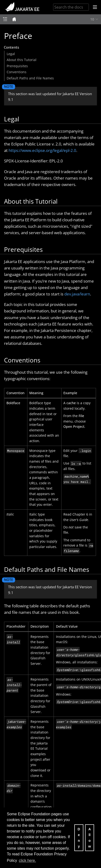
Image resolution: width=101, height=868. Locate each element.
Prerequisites (17, 66)
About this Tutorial (22, 60)
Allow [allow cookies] (89, 838)
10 (92, 19)
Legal (11, 54)
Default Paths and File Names (30, 78)
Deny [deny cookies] (79, 838)
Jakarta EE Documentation (22, 7)
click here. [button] (27, 860)
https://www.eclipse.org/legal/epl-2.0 (42, 150)
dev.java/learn (77, 294)
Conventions (17, 72)
